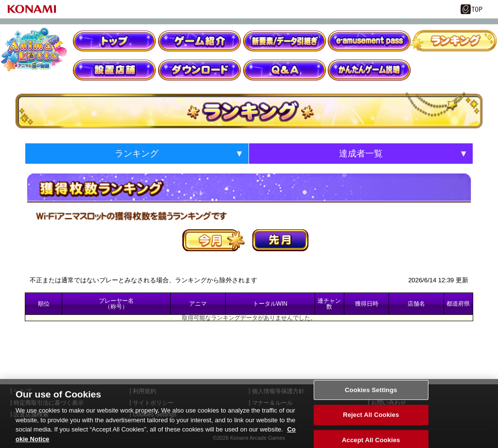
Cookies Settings (371, 401)
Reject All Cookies (371, 426)
